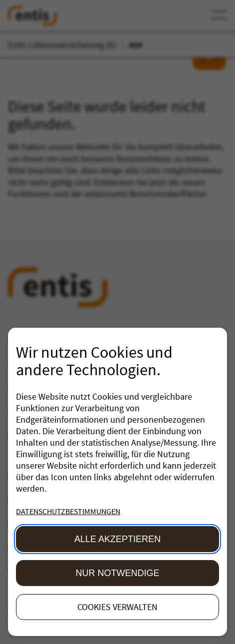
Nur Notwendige (118, 573)
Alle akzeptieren (117, 539)
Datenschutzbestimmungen (68, 511)
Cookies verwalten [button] (117, 607)
